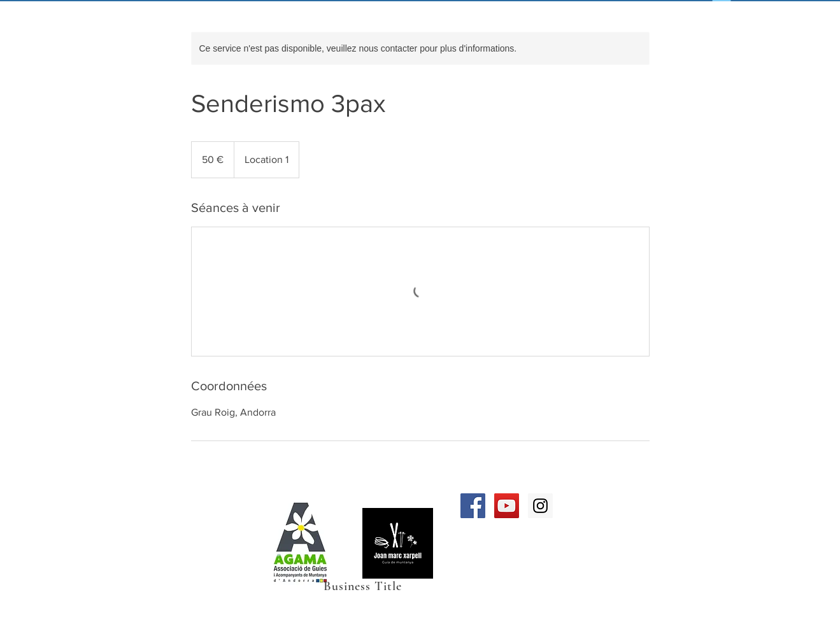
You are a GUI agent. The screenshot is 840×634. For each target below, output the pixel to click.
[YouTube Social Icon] (507, 506)
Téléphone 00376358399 (199, 563)
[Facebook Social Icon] (473, 506)
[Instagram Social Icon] (540, 506)
